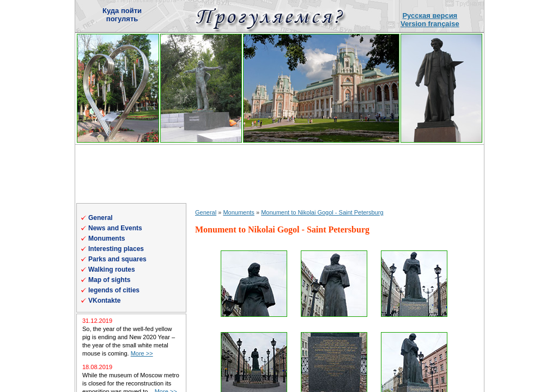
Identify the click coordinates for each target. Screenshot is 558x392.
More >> (142, 353)
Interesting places (116, 249)
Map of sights (109, 280)
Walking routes (112, 269)
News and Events (115, 228)
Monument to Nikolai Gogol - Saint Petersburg (322, 212)
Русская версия (430, 16)
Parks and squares (117, 259)
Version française (430, 24)
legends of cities (114, 290)
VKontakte (104, 301)
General (101, 218)
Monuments (107, 238)
